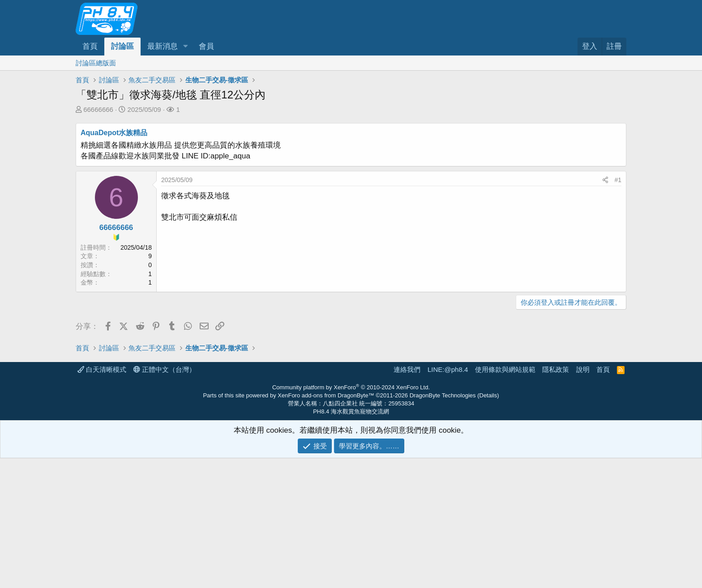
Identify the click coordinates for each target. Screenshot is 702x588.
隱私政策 (556, 499)
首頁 (90, 46)
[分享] (605, 180)
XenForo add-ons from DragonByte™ (326, 525)
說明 (583, 499)
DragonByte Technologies (443, 525)
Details (488, 525)
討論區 (122, 46)
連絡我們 (407, 499)
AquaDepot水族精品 (114, 133)
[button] (185, 47)
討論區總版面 (96, 63)
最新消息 (163, 46)
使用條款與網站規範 (505, 499)
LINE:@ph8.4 (448, 499)
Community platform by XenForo (351, 517)
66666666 (98, 109)
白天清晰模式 (102, 499)
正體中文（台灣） (165, 499)
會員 (206, 46)
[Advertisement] (344, 381)
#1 (618, 180)
